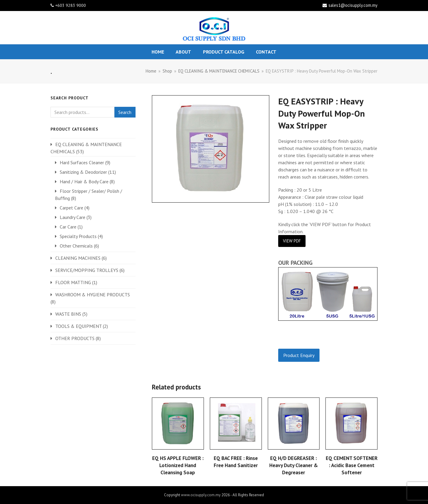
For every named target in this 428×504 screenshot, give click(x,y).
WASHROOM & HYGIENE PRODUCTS (93, 295)
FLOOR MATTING (73, 282)
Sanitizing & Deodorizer (83, 172)
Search (125, 112)
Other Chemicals (76, 246)
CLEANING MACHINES (78, 258)
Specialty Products (78, 236)
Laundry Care (73, 217)
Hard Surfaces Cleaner (82, 162)
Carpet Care (71, 208)
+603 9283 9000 (71, 5)
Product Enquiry (299, 355)
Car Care (68, 227)
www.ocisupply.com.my (201, 495)
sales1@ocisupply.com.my (353, 5)
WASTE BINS (68, 314)
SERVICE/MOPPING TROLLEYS (87, 270)
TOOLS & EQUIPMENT (78, 326)
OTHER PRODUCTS (75, 338)
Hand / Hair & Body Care (84, 181)
